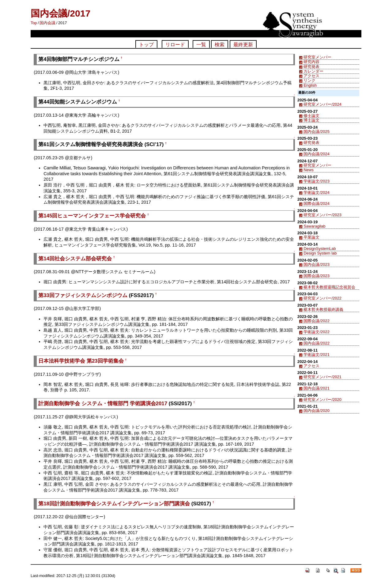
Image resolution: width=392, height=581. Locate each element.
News (308, 170)
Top (34, 23)
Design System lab (320, 253)
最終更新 (243, 45)
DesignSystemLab (320, 249)
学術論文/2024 (316, 192)
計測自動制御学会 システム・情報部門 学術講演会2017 (103, 404)
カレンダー (313, 71)
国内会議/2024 (316, 154)
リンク (309, 80)
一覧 (201, 45)
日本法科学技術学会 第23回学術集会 (81, 361)
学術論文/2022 (316, 332)
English (310, 85)
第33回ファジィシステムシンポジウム (83, 295)
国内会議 (47, 23)
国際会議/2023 (316, 276)
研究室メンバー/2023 (322, 215)
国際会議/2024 (316, 204)
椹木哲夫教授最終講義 (323, 309)
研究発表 (311, 67)
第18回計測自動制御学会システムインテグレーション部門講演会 (114, 504)
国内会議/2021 (316, 388)
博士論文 (311, 120)
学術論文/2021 (316, 355)
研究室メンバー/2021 (322, 377)
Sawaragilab (314, 226)
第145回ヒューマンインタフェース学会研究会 (92, 216)
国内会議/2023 (316, 264)
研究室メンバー (317, 57)
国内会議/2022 (316, 343)
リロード (175, 45)
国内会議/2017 (60, 13)
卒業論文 (311, 237)
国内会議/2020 (316, 411)
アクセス (311, 76)
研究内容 (311, 62)
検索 (220, 45)
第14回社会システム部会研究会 (75, 259)
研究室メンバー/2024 (322, 104)
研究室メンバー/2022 (322, 298)
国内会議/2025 (316, 132)
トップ (146, 45)
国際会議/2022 (316, 321)
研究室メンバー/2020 (322, 400)
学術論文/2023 (316, 181)
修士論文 (311, 116)
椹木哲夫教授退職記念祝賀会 (329, 287)
